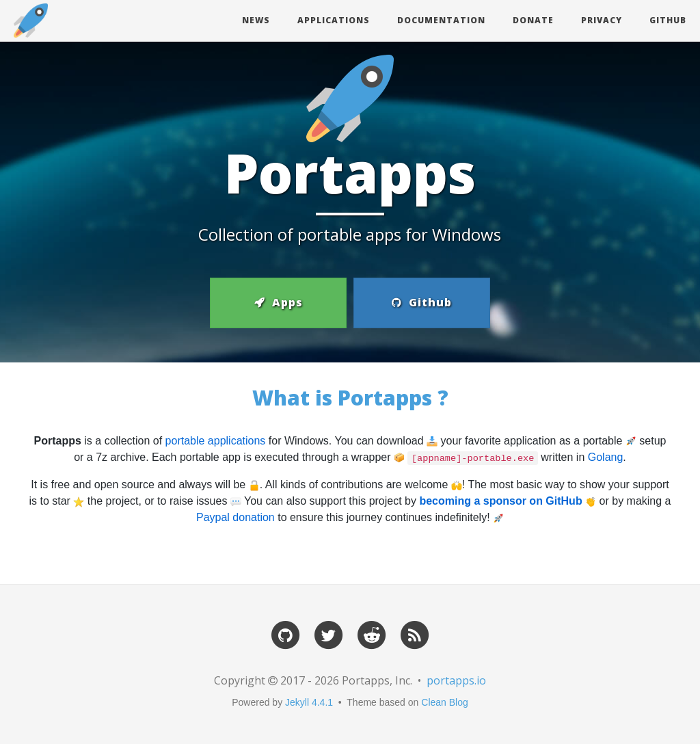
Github (668, 20)
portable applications (216, 441)
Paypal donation (235, 517)
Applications (334, 20)
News (256, 20)
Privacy (602, 20)
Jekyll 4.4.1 (309, 702)
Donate (533, 20)
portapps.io (456, 680)
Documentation (441, 20)
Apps (279, 302)
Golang (606, 457)
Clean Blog (445, 702)
